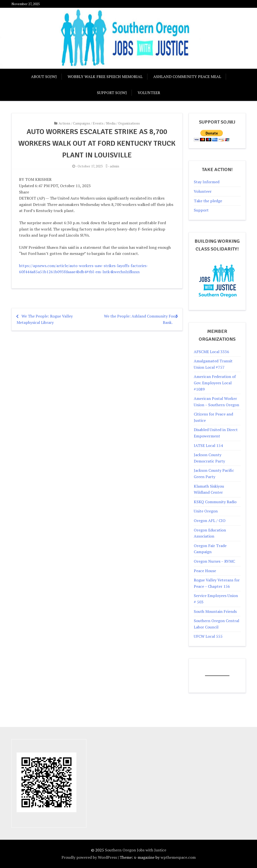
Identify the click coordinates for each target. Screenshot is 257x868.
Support (201, 210)
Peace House (205, 571)
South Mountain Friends (215, 611)
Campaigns (82, 123)
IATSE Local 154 (208, 445)
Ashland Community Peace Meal (187, 77)
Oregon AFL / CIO (210, 521)
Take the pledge (208, 201)
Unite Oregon (206, 511)
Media (111, 123)
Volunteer (149, 93)
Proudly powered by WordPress (89, 857)
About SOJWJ (44, 77)
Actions (64, 123)
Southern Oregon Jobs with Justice (136, 850)
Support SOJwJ (112, 93)
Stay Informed (207, 182)
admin (114, 166)
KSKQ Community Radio (215, 502)
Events (98, 123)
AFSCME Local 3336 (211, 352)
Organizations (129, 123)
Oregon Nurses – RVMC (214, 561)
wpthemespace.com (178, 857)
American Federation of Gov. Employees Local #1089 (215, 383)
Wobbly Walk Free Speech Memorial (105, 77)
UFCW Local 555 (208, 636)
